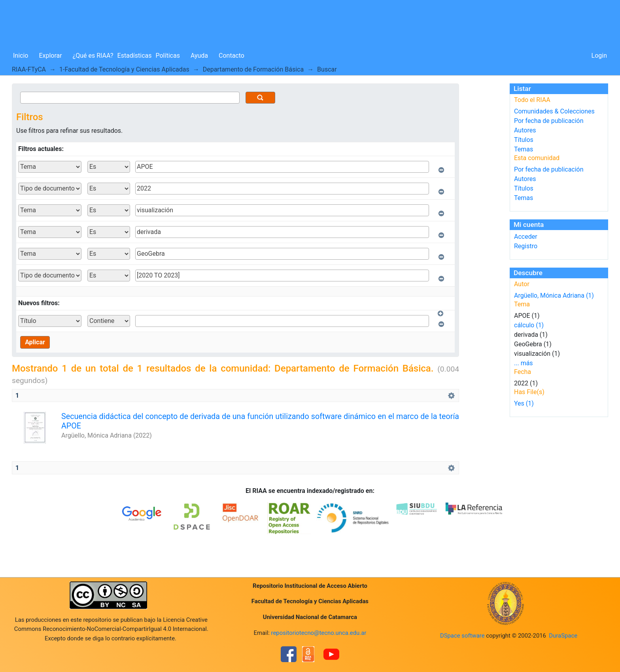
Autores (525, 130)
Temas (524, 149)
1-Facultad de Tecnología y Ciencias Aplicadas (124, 69)
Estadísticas (135, 56)
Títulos (524, 140)
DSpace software (462, 636)
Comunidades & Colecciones (554, 111)
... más (524, 363)
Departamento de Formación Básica (253, 69)
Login (599, 56)
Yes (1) (524, 403)
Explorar (50, 56)
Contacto (232, 56)
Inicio (21, 56)
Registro (526, 246)
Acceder (526, 237)
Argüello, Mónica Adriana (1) (554, 295)
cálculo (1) (529, 325)
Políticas (168, 56)
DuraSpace (563, 636)
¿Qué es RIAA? (93, 56)
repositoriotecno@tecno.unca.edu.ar (319, 633)
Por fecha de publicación (549, 121)
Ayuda (199, 56)
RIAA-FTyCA (29, 69)
